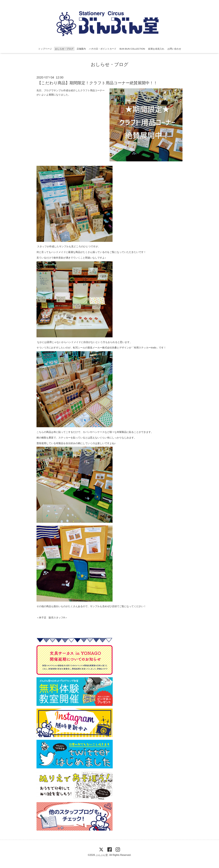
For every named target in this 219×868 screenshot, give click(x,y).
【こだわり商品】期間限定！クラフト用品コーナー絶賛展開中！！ (97, 83)
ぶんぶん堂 (102, 855)
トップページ (45, 49)
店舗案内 (81, 49)
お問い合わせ (174, 49)
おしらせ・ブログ (64, 49)
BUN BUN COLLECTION (132, 49)
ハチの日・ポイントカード (103, 49)
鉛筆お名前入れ (156, 49)
